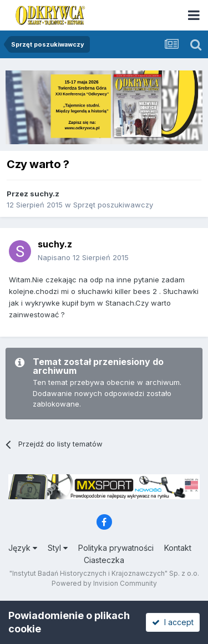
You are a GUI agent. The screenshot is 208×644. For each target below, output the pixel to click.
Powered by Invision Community (104, 583)
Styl (58, 548)
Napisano (83, 257)
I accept (173, 622)
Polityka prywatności (116, 548)
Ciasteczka (104, 560)
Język (23, 548)
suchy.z (45, 194)
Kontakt (178, 548)
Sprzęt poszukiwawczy (113, 205)
